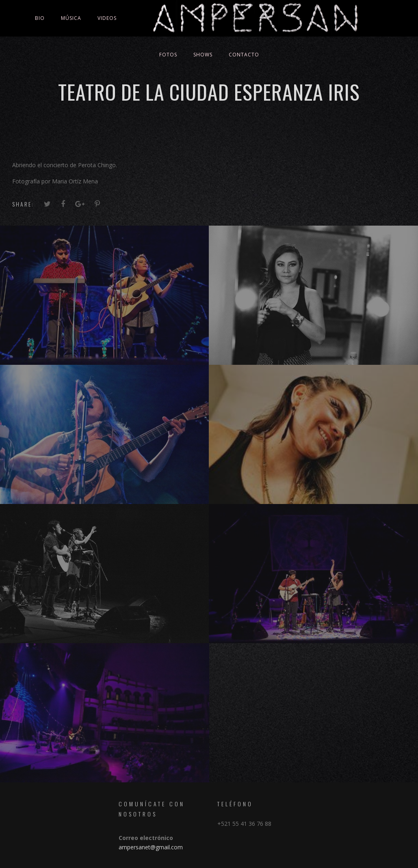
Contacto (244, 55)
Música (71, 18)
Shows (203, 55)
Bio (40, 18)
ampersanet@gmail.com (151, 847)
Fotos (168, 55)
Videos (107, 18)
